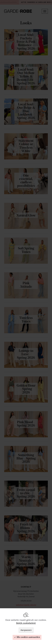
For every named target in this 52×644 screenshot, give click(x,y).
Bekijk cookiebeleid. (26, 623)
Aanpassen (26, 630)
